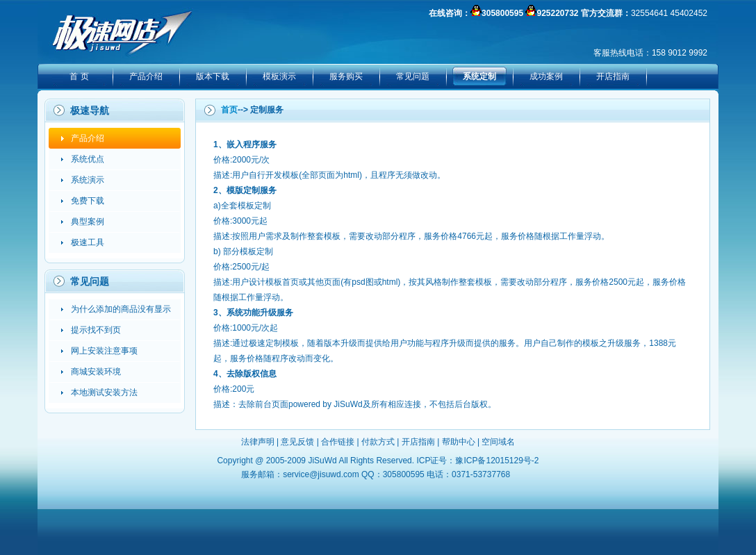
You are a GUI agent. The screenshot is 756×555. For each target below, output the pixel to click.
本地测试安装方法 (104, 392)
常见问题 (413, 76)
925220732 (557, 13)
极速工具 (88, 242)
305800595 (502, 13)
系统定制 (479, 76)
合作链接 (338, 442)
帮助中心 (459, 442)
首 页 (79, 76)
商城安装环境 (96, 372)
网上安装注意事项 (104, 351)
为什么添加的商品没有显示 (121, 309)
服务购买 (346, 76)
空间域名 (498, 442)
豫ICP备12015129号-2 (497, 461)
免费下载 (88, 201)
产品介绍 (146, 76)
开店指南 (613, 76)
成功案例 (546, 76)
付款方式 (378, 442)
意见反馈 (297, 442)
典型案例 (88, 222)
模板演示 (279, 76)
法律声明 (258, 442)
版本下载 (213, 76)
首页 (229, 110)
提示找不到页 (96, 330)
